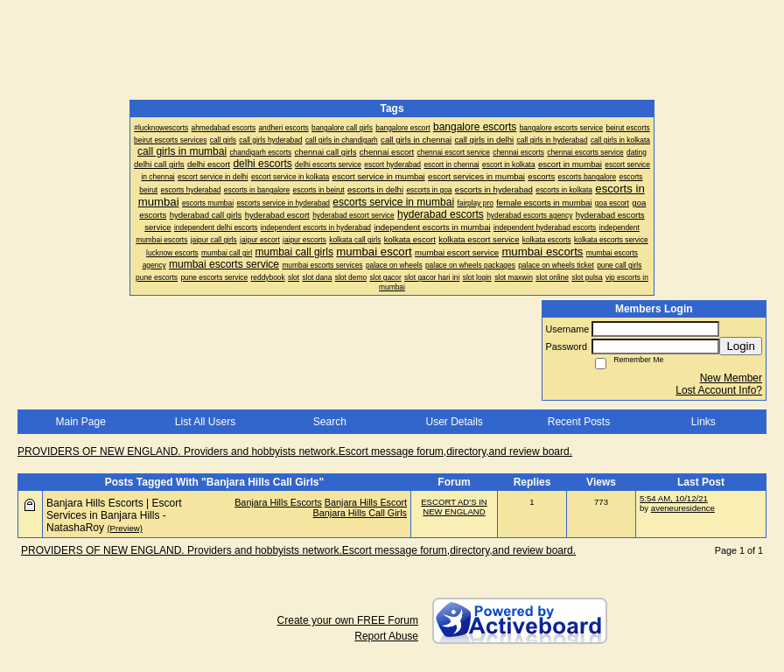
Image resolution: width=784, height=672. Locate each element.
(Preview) (125, 528)
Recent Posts (579, 422)
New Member (731, 378)
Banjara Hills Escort (366, 502)
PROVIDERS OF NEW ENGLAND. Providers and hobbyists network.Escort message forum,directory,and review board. (295, 451)
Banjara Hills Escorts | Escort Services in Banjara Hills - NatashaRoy (114, 515)
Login (741, 346)
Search (330, 422)
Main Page (80, 422)
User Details (454, 422)
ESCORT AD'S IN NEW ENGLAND (454, 507)
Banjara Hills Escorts (278, 502)
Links (703, 422)
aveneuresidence (683, 508)
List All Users (205, 422)
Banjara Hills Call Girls (360, 513)
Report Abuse (386, 636)
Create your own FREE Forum (348, 620)
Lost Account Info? (719, 390)
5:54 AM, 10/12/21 (674, 498)
